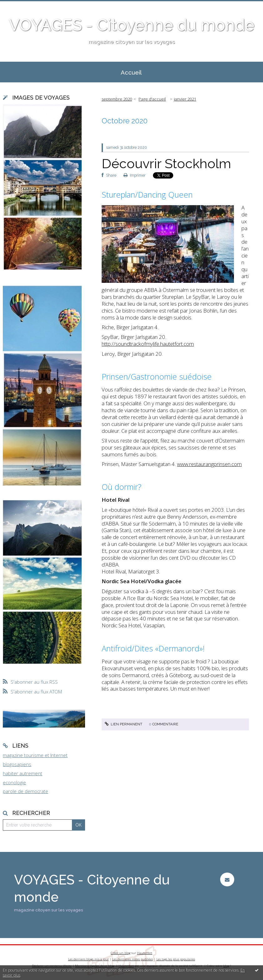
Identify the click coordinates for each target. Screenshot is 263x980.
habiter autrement (23, 773)
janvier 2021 (185, 99)
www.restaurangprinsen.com (209, 464)
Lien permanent (124, 724)
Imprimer (134, 175)
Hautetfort (145, 953)
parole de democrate (25, 791)
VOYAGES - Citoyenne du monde (131, 25)
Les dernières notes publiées (133, 959)
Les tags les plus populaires (176, 959)
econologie (14, 782)
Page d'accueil (152, 99)
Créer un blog (121, 953)
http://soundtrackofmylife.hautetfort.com (148, 344)
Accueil (131, 72)
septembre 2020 (117, 99)
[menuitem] (131, 72)
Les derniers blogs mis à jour (89, 959)
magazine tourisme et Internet (35, 755)
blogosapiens (17, 764)
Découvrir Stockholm (166, 163)
